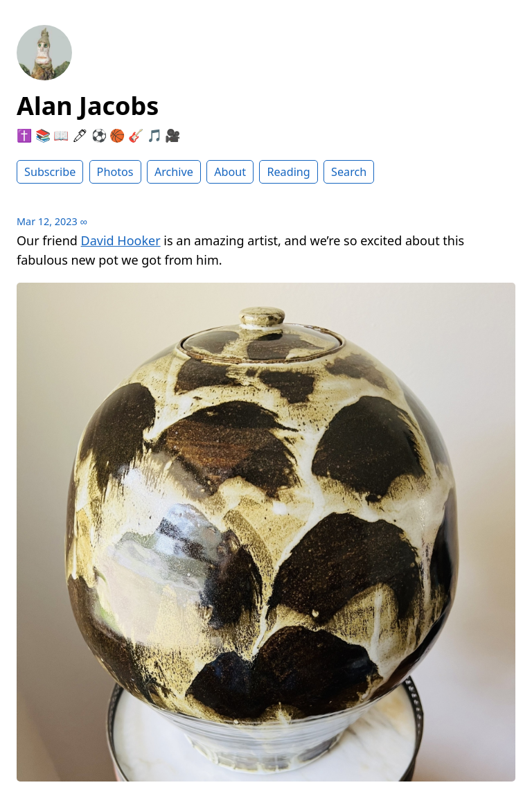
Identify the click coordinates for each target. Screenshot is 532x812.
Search (349, 172)
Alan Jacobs (88, 106)
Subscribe (50, 172)
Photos (115, 172)
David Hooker (121, 240)
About (230, 172)
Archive (174, 172)
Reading (288, 172)
